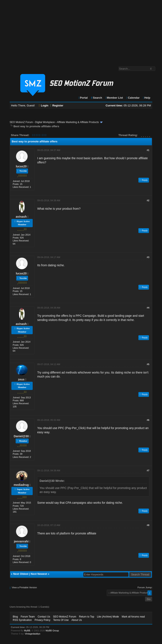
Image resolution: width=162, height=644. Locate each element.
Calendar (133, 98)
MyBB (27, 631)
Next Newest (39, 574)
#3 (148, 257)
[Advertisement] (81, 31)
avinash (21, 217)
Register (57, 105)
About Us (77, 620)
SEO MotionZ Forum (21, 122)
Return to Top (87, 617)
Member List (114, 98)
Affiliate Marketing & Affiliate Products (78, 122)
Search (96, 98)
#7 (148, 470)
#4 (148, 308)
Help (146, 98)
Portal (83, 98)
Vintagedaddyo (33, 634)
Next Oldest (21, 574)
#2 (148, 200)
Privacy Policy (43, 620)
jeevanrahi (21, 541)
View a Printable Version (24, 587)
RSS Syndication (22, 620)
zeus (21, 379)
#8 (148, 525)
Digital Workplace (45, 122)
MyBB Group (52, 631)
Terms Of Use (61, 620)
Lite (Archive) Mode (108, 617)
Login (44, 105)
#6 (148, 420)
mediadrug (21, 485)
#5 (148, 364)
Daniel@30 (21, 436)
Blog (15, 617)
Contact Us (44, 617)
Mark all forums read (133, 617)
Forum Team (28, 617)
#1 (148, 150)
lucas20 (21, 166)
